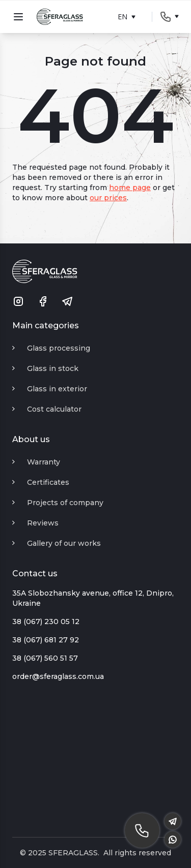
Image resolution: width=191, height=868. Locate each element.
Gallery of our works (64, 543)
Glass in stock (53, 368)
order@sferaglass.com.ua (58, 676)
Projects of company (65, 503)
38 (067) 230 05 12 (46, 622)
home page (130, 188)
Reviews (43, 523)
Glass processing (59, 348)
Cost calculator (54, 409)
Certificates (48, 482)
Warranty (44, 462)
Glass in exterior (57, 389)
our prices (108, 198)
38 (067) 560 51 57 (45, 658)
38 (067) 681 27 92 (46, 640)
